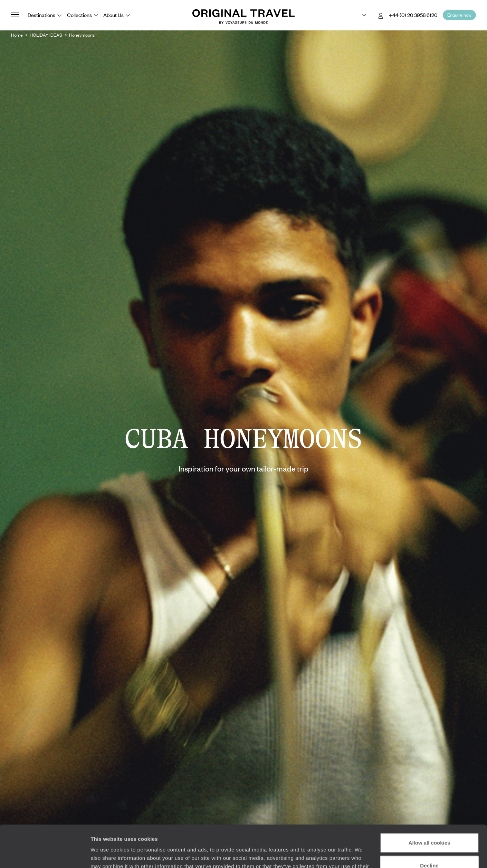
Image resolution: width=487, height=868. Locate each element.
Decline (429, 826)
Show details (107, 854)
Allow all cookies (429, 804)
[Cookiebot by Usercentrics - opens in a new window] (45, 855)
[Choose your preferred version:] (359, 15)
